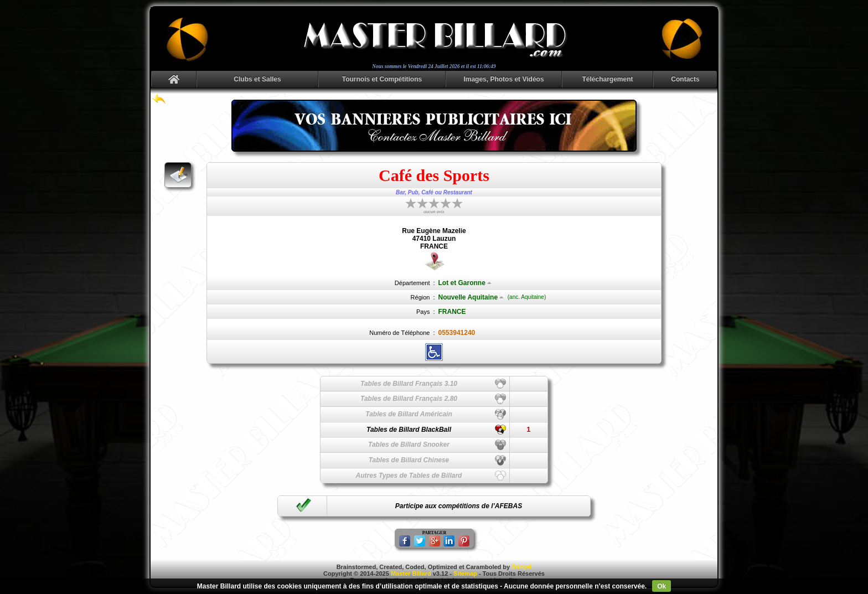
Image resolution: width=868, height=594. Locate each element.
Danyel (521, 567)
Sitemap (465, 574)
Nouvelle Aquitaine (471, 297)
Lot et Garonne (465, 283)
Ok (662, 586)
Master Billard (411, 574)
